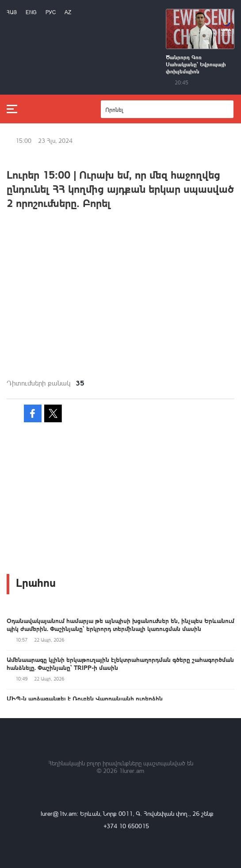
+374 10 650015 (126, 826)
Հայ (12, 12)
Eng (31, 12)
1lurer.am (132, 770)
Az (68, 12)
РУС (51, 12)
